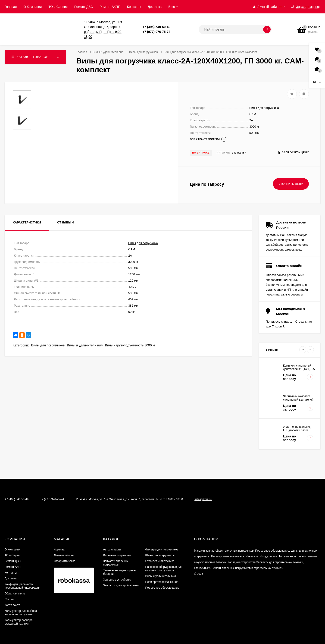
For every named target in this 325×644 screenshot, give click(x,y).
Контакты (134, 7)
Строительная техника (160, 561)
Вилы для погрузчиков (48, 345)
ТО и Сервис (58, 7)
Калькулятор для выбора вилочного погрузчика (21, 613)
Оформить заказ (65, 561)
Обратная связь (15, 594)
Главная (11, 7)
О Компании (33, 7)
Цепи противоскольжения (162, 582)
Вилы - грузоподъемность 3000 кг (130, 345)
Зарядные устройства (117, 580)
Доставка (155, 7)
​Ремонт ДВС (84, 7)
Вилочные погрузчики (117, 555)
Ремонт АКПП (110, 7)
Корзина (59, 550)
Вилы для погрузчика (143, 243)
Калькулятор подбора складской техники (19, 622)
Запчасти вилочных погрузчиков (116, 563)
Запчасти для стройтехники (121, 585)
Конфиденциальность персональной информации (22, 586)
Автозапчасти (112, 550)
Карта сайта (12, 605)
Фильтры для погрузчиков (162, 550)
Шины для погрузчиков (160, 555)
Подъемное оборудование (162, 588)
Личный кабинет (64, 555)
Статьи (9, 599)
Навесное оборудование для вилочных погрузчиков (164, 569)
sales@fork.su (203, 499)
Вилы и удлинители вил (85, 345)
